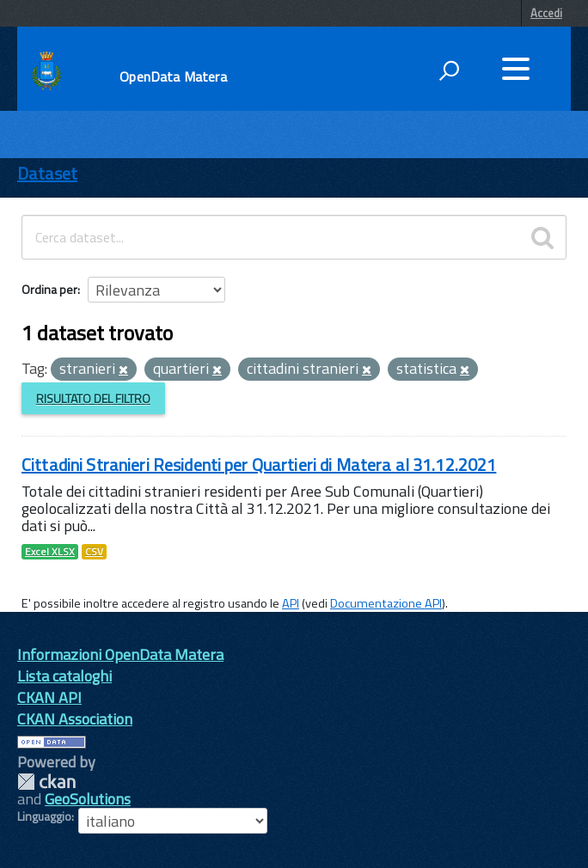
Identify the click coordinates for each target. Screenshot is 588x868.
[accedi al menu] (516, 69)
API (291, 603)
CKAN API (49, 697)
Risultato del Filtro (93, 398)
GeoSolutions (88, 799)
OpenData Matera (173, 76)
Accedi (546, 13)
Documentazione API (386, 603)
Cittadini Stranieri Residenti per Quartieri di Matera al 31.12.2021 (259, 465)
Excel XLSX (50, 552)
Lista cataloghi (64, 676)
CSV (94, 552)
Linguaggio (44, 816)
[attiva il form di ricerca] (449, 70)
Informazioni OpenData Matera (120, 654)
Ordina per (49, 289)
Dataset (47, 173)
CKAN (46, 782)
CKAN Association (75, 719)
